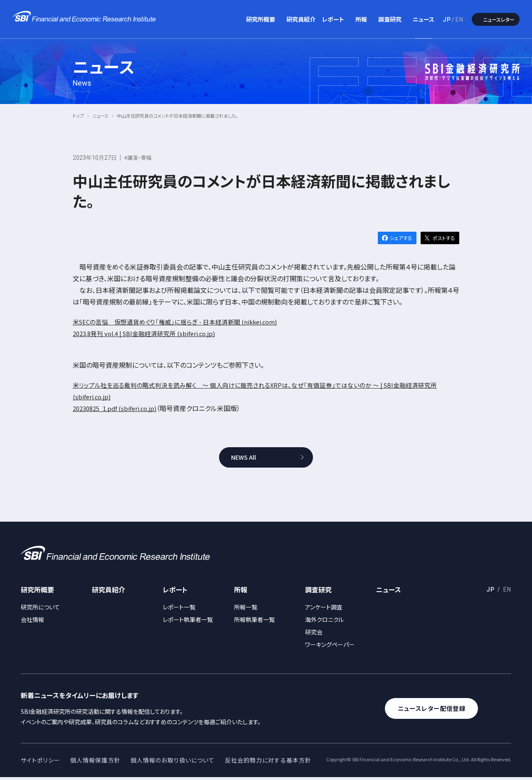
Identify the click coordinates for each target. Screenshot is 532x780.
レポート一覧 (179, 610)
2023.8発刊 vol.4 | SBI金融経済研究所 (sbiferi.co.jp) (151, 333)
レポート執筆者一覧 (188, 622)
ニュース (424, 19)
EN (459, 20)
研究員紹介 (301, 19)
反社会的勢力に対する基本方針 (268, 763)
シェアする (401, 238)
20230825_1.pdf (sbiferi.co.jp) (119, 408)
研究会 (314, 635)
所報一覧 (246, 610)
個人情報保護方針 (95, 763)
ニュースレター (499, 19)
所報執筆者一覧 (254, 622)
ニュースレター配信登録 (440, 711)
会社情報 (32, 622)
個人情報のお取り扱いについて (173, 763)
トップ (78, 116)
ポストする (444, 238)
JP (447, 20)
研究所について (40, 610)
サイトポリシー (41, 763)
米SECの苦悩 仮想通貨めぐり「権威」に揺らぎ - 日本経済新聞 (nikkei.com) (183, 322)
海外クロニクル (324, 622)
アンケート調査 (324, 610)
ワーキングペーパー (330, 647)
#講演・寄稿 (139, 157)
